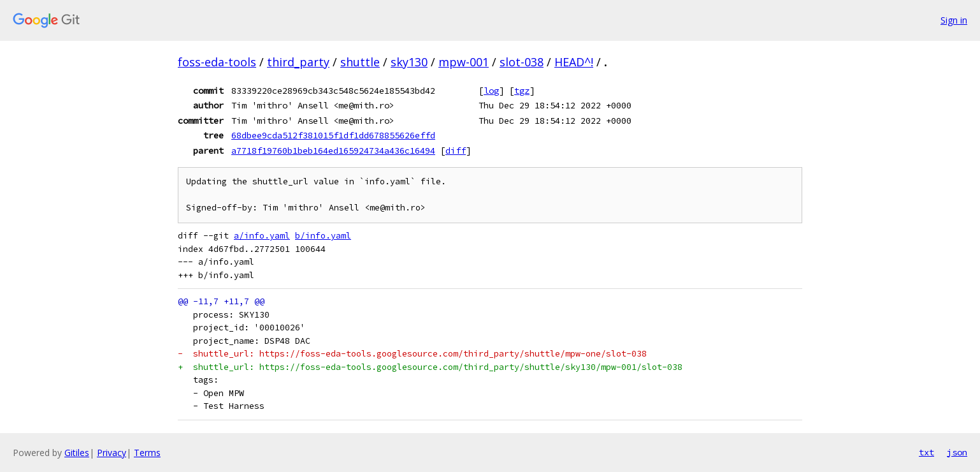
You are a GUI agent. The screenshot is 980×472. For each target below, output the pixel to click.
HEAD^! (574, 62)
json (957, 452)
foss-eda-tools (217, 62)
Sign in (954, 20)
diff (456, 151)
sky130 (409, 62)
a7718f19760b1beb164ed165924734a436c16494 (333, 151)
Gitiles (77, 453)
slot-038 (522, 62)
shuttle (360, 62)
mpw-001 (464, 62)
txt (926, 452)
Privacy (112, 453)
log (491, 91)
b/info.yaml (323, 236)
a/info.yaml (262, 236)
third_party (298, 62)
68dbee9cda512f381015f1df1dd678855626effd (333, 135)
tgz (522, 91)
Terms (147, 453)
